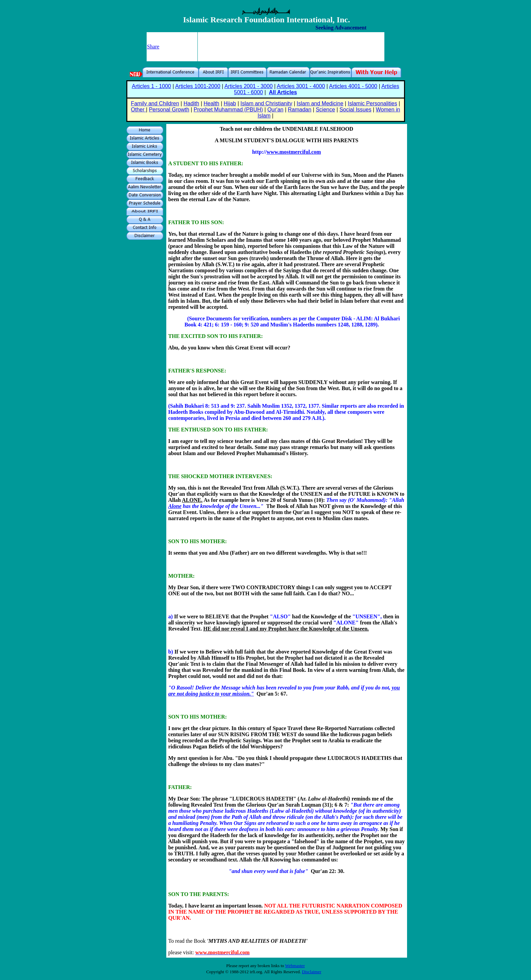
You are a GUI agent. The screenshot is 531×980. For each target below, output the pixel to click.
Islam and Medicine (320, 103)
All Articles (283, 92)
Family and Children (155, 103)
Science (325, 110)
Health (211, 103)
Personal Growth (169, 110)
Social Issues (355, 110)
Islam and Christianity (266, 103)
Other (139, 110)
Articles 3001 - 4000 (301, 86)
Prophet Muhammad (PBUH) (228, 110)
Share (153, 47)
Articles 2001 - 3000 (249, 86)
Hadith (191, 103)
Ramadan (300, 110)
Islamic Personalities (373, 103)
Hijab (230, 103)
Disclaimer (312, 972)
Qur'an (275, 110)
